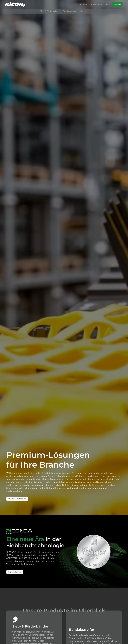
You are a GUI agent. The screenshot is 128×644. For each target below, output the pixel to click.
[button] (107, 4)
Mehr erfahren (15, 572)
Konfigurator (97, 4)
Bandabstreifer (69, 11)
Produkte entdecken (17, 499)
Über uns (84, 11)
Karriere (84, 4)
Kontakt (117, 4)
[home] (15, 4)
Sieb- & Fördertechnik (50, 11)
